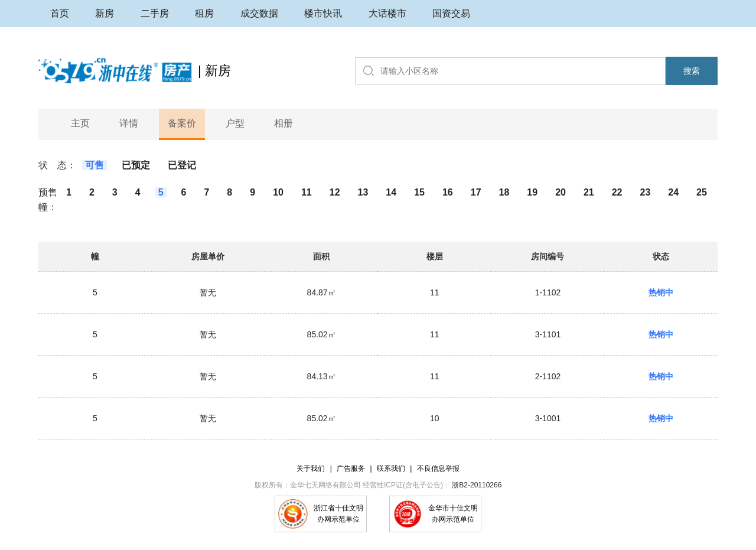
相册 (283, 123)
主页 (80, 123)
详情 (129, 123)
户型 (235, 123)
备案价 (182, 123)
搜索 (692, 71)
